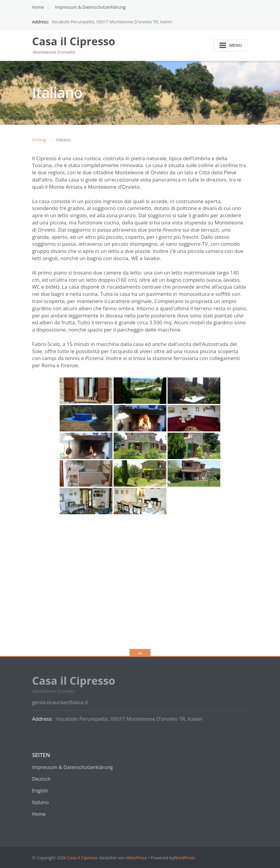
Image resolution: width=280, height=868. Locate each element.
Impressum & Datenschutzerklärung (90, 7)
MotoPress (136, 858)
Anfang (39, 140)
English (40, 791)
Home (38, 7)
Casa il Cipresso (83, 858)
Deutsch (41, 779)
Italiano (40, 802)
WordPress (185, 858)
